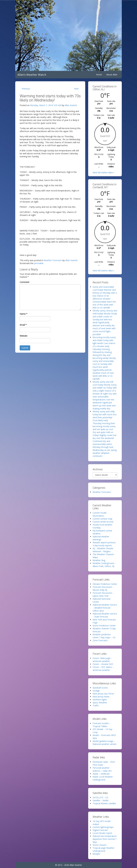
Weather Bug (99, 560)
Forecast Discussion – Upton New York (103, 594)
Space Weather (100, 703)
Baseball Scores (100, 688)
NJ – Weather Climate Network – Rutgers (103, 550)
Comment (24, 282)
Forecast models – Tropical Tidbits (102, 725)
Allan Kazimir (71, 105)
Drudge (96, 691)
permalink (39, 263)
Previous (26, 89)
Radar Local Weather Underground (103, 778)
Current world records (103, 522)
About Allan (112, 75)
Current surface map (102, 519)
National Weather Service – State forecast (105, 615)
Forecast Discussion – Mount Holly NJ (103, 588)
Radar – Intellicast (101, 774)
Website (24, 336)
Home (99, 75)
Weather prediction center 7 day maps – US (104, 636)
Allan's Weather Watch (32, 75)
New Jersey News (101, 697)
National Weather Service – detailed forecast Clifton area (105, 608)
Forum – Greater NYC (103, 664)
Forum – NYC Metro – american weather (103, 669)
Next (76, 89)
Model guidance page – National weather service (105, 743)
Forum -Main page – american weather (102, 660)
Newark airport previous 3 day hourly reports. (104, 544)
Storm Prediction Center (104, 626)
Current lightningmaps (103, 827)
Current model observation (99, 514)
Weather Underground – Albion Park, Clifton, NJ (104, 565)
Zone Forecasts (100, 640)
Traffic (96, 705)
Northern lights (100, 700)
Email (23, 325)
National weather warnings (101, 538)
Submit (25, 348)
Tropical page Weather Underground (103, 849)
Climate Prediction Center (105, 584)
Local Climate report (102, 833)
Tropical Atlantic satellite (104, 803)
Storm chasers (100, 845)
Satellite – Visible (101, 800)
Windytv (96, 854)
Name (24, 314)
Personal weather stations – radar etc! (102, 769)
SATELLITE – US (100, 797)
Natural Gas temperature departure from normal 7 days (105, 839)
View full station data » (103, 172)
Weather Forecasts (53, 260)
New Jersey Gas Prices (103, 694)
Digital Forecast (100, 830)
